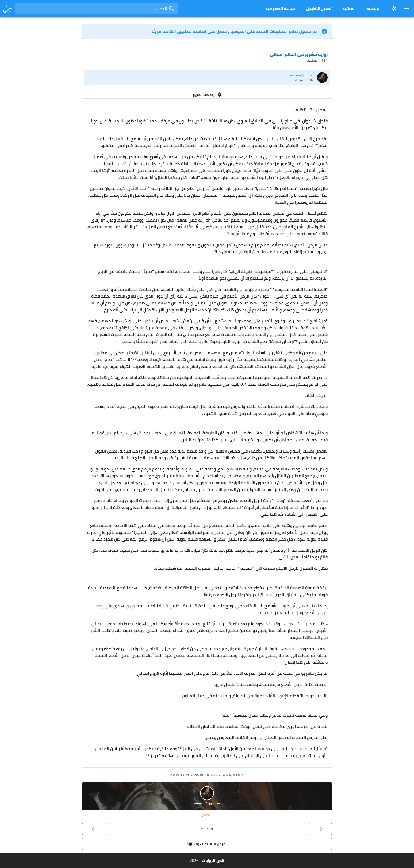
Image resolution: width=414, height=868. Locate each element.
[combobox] (96, 9)
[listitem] (207, 78)
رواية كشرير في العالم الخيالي (299, 54)
